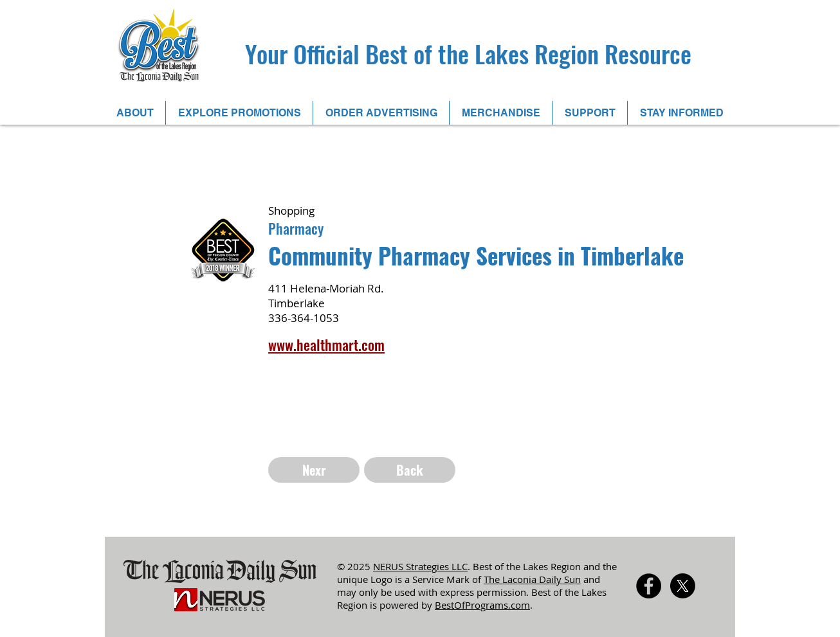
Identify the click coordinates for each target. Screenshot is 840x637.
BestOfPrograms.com (482, 605)
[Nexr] (314, 470)
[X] (683, 586)
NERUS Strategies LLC (420, 566)
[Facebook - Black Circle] (649, 586)
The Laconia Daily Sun (532, 579)
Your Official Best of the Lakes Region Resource (468, 53)
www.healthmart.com (326, 345)
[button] (135, 113)
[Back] (410, 470)
